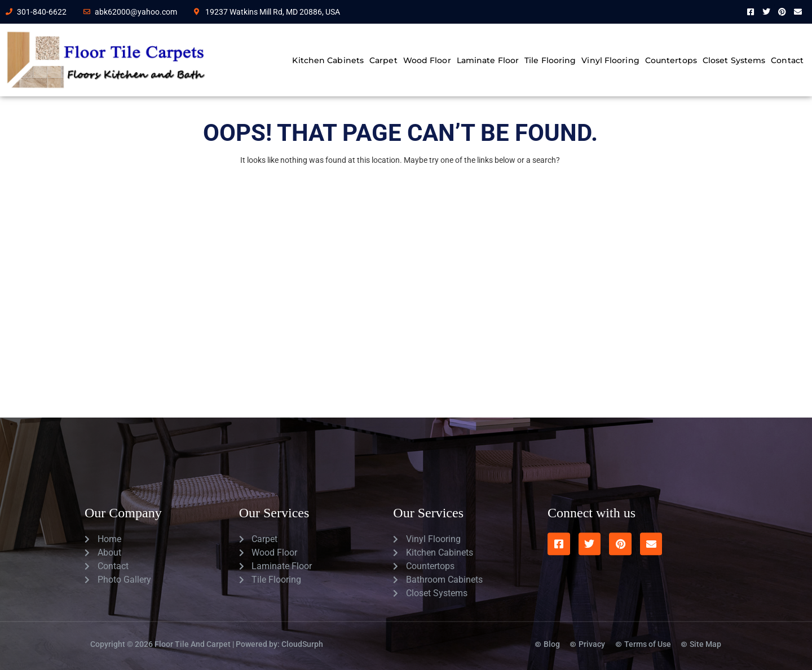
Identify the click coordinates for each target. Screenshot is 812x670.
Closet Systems (734, 60)
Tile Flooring (550, 60)
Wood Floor (427, 60)
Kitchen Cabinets (328, 60)
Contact (787, 60)
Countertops (671, 60)
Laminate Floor (488, 60)
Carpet (383, 60)
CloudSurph (302, 633)
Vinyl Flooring (610, 60)
